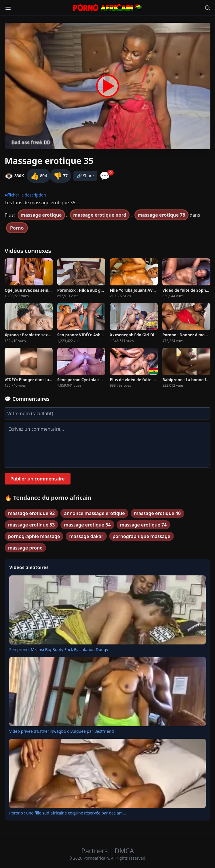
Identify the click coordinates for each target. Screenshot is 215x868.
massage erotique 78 (161, 215)
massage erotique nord (100, 215)
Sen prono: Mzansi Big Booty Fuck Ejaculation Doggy (59, 649)
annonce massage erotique (94, 513)
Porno (17, 228)
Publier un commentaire (38, 479)
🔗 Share (85, 176)
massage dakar (86, 536)
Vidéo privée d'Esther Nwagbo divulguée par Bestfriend (62, 731)
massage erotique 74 (143, 525)
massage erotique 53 (31, 525)
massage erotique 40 (157, 513)
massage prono (25, 548)
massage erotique (41, 215)
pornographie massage (34, 536)
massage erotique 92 (31, 513)
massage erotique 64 (87, 525)
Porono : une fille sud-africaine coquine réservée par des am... (68, 813)
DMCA (124, 851)
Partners (95, 851)
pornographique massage (141, 536)
